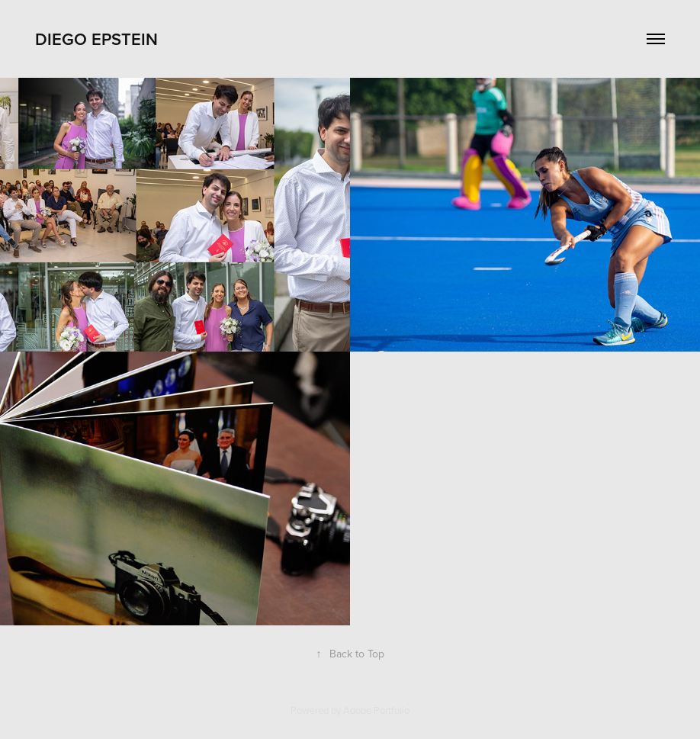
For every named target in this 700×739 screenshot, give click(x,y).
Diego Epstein (96, 39)
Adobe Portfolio (376, 710)
